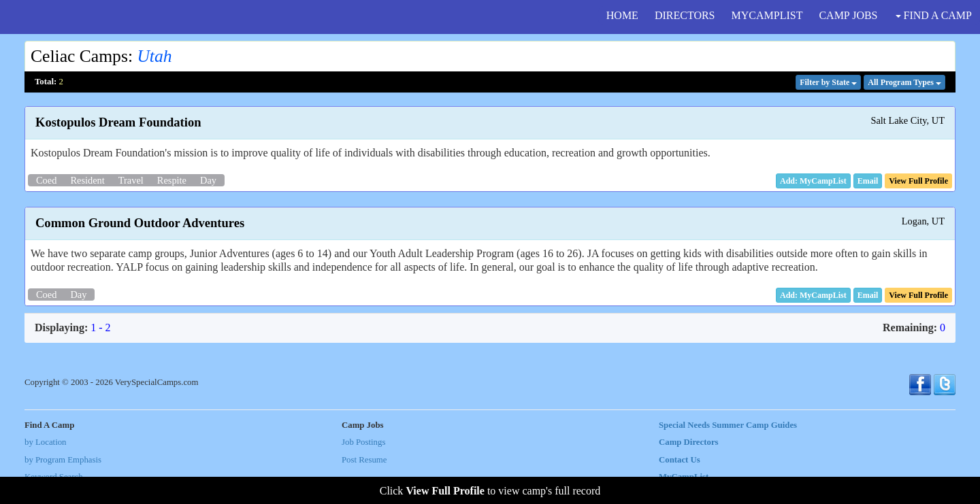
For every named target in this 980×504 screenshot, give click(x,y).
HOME (622, 15)
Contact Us (680, 460)
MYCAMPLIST (767, 15)
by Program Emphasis (63, 460)
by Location (45, 442)
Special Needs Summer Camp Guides (728, 425)
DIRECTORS (685, 15)
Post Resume (364, 460)
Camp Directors (689, 442)
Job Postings (363, 442)
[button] (868, 181)
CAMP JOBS (848, 15)
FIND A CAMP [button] (934, 15)
